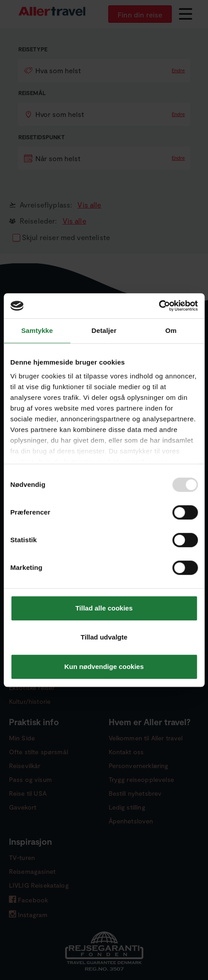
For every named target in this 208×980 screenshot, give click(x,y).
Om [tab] (171, 330)
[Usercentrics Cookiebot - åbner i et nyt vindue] (159, 306)
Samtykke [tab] (37, 330)
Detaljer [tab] (104, 330)
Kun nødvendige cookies (104, 666)
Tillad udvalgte (104, 637)
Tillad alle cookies (104, 608)
